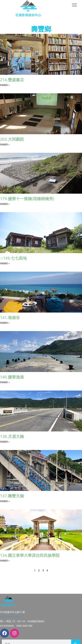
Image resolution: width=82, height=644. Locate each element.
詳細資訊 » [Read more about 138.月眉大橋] (5, 442)
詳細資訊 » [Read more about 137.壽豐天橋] (5, 501)
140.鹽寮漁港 (12, 377)
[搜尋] (76, 636)
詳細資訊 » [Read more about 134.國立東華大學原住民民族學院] (5, 561)
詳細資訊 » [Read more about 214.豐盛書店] (5, 85)
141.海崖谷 (10, 317)
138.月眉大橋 (12, 436)
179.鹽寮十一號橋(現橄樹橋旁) (27, 199)
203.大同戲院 (12, 139)
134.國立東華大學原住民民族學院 (30, 555)
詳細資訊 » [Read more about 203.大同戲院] (5, 144)
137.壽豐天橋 (12, 496)
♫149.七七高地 (13, 258)
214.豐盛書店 (12, 80)
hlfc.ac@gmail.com (11, 608)
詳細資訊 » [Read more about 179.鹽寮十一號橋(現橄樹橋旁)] (5, 204)
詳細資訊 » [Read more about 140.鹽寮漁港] (5, 382)
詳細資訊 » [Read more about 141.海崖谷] (5, 323)
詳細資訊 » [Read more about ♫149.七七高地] (5, 263)
